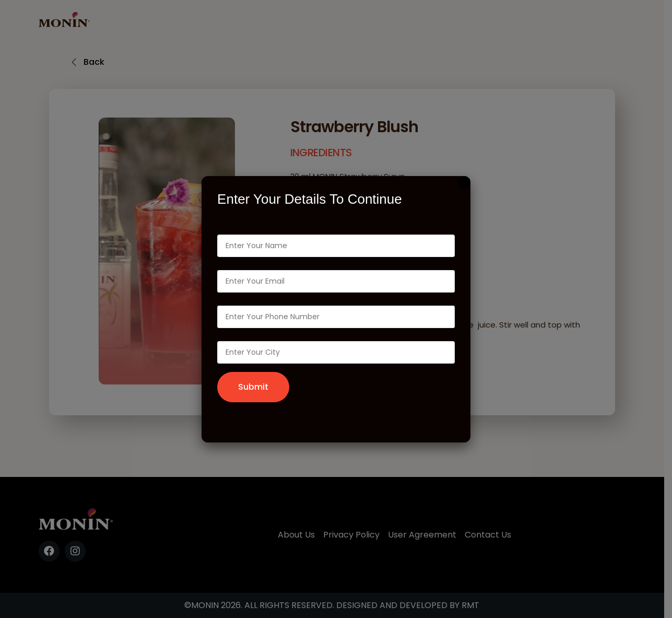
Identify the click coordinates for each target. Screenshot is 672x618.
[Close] (464, 182)
